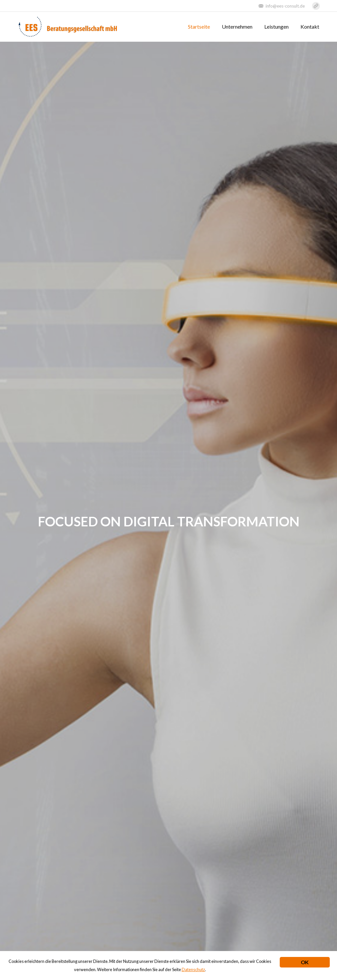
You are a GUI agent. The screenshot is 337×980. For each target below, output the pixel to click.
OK (305, 962)
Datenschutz (193, 969)
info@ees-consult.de (285, 6)
